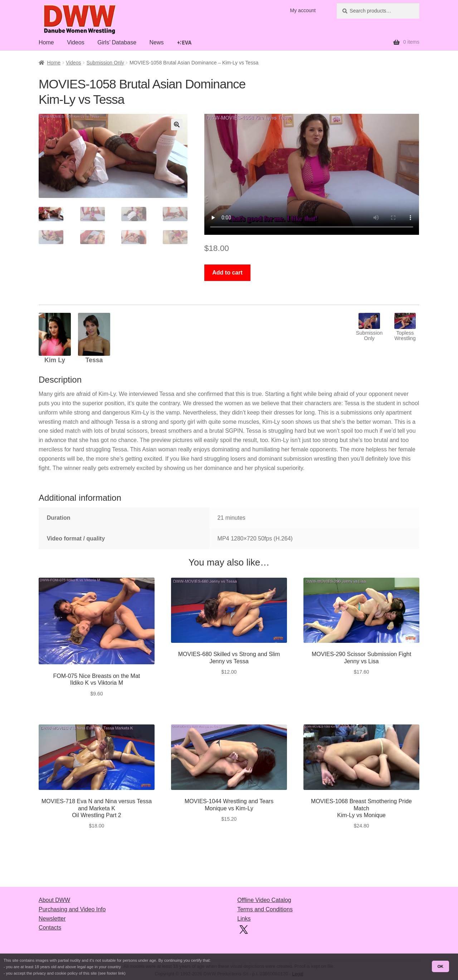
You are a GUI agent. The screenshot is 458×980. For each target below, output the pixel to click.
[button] (177, 125)
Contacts (50, 928)
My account (303, 10)
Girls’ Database (117, 42)
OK (440, 966)
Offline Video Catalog (264, 900)
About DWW (54, 900)
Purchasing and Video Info (72, 909)
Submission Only (105, 63)
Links (244, 919)
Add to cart (227, 273)
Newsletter (52, 919)
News (156, 42)
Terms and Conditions (265, 909)
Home (46, 42)
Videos (76, 42)
